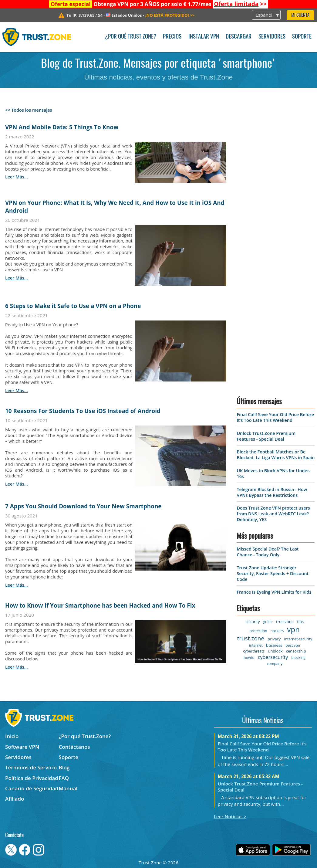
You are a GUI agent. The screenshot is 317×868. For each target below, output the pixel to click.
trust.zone (251, 638)
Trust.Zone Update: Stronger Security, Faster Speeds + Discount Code (273, 573)
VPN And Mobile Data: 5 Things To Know (62, 127)
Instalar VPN (204, 37)
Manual (68, 788)
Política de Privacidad (32, 778)
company (274, 664)
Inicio (12, 736)
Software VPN (22, 747)
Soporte (302, 37)
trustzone (285, 622)
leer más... (17, 177)
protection (258, 631)
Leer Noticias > (230, 816)
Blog (64, 767)
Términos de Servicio (31, 767)
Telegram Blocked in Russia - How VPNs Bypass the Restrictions (272, 492)
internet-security (298, 639)
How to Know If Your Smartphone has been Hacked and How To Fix (100, 605)
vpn (293, 629)
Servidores (272, 37)
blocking (299, 658)
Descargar (239, 37)
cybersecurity (273, 657)
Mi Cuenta (300, 15)
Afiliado (15, 799)
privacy (274, 639)
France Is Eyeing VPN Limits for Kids (274, 592)
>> (240, 4)
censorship (296, 651)
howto (249, 658)
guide (268, 622)
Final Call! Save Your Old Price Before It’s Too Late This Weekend (275, 417)
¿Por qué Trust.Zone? (131, 37)
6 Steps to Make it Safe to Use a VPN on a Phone (73, 306)
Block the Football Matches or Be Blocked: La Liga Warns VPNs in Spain (276, 455)
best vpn (293, 645)
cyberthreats (254, 651)
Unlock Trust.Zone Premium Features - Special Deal (266, 436)
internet (256, 645)
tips (300, 622)
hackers (277, 631)
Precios (172, 37)
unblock (275, 651)
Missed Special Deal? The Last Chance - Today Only (268, 552)
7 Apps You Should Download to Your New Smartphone (83, 506)
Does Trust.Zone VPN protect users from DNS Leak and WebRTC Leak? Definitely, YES (273, 514)
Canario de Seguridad (32, 788)
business (274, 645)
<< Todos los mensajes (29, 110)
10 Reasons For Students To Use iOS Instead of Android (83, 411)
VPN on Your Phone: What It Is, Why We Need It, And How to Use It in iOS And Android (115, 207)
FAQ (64, 778)
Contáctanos (74, 747)
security (253, 622)
